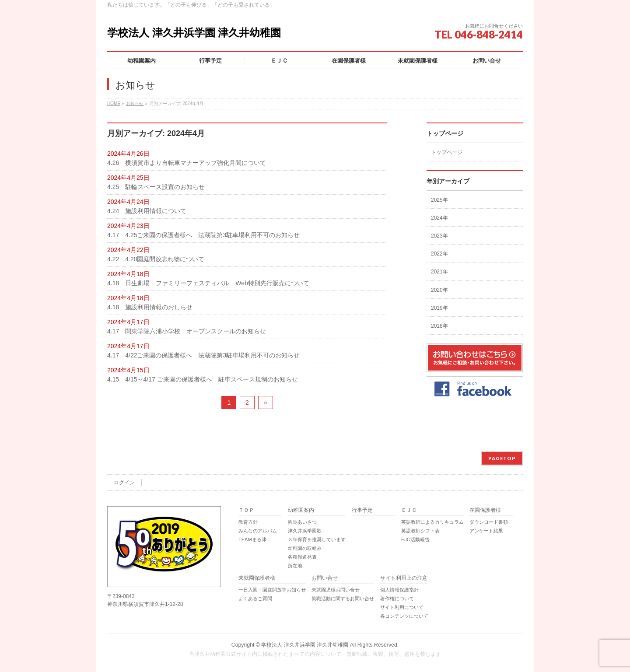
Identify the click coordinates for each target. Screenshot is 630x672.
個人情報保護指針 (399, 590)
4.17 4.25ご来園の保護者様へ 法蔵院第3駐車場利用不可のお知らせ (203, 235)
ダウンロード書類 (489, 522)
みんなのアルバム (258, 531)
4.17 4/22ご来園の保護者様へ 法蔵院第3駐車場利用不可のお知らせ (203, 355)
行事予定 (362, 510)
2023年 (439, 236)
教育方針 (248, 522)
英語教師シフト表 (420, 531)
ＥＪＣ (409, 510)
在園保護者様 (485, 510)
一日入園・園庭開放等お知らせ (272, 590)
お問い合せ (325, 578)
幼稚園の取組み (305, 548)
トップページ (447, 152)
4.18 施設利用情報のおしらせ (150, 307)
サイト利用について (402, 607)
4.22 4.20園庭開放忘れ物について (156, 259)
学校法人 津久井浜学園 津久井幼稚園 (194, 33)
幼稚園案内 (301, 510)
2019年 (439, 308)
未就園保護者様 (257, 578)
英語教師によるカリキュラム (432, 522)
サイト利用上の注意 (404, 578)
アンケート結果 (486, 531)
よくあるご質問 (255, 598)
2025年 (439, 200)
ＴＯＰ (246, 510)
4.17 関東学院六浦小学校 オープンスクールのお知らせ (187, 331)
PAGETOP (502, 458)
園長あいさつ (302, 522)
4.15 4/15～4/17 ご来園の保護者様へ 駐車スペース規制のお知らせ (203, 379)
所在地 (295, 566)
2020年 (439, 290)
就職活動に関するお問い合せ (343, 598)
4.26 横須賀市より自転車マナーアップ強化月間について (187, 163)
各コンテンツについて (404, 616)
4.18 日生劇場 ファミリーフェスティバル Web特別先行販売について (208, 283)
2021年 (439, 272)
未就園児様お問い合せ (336, 590)
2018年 (439, 326)
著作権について (397, 598)
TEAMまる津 (252, 539)
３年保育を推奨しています (317, 539)
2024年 (439, 218)
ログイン (124, 483)
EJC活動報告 (415, 539)
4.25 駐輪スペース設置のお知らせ (156, 187)
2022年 (439, 254)
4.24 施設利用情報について (147, 211)
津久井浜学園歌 (305, 531)
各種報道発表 (302, 557)
